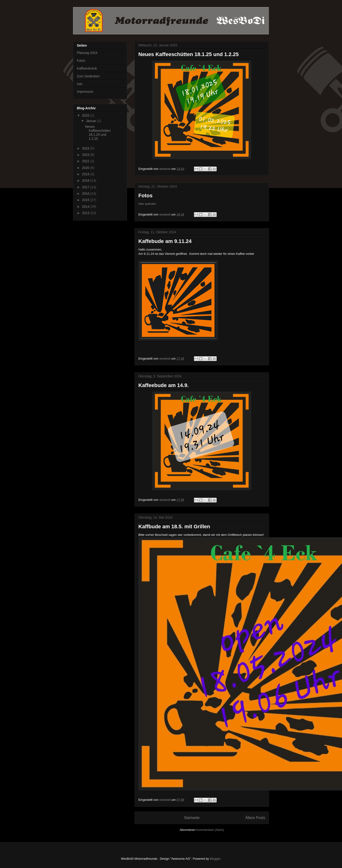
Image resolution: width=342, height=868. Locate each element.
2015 (86, 200)
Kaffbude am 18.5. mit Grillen (174, 527)
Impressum (85, 92)
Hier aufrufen (147, 204)
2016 (86, 194)
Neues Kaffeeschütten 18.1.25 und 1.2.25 (189, 54)
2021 (86, 161)
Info (80, 84)
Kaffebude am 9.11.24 (165, 241)
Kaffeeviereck (87, 68)
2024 (86, 148)
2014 (86, 207)
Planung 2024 (87, 53)
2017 (86, 187)
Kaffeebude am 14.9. (164, 385)
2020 (86, 168)
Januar (91, 121)
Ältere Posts (255, 818)
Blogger (215, 859)
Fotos (145, 196)
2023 (86, 155)
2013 (86, 213)
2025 (86, 115)
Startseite (192, 818)
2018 (86, 181)
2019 (86, 174)
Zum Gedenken (88, 76)
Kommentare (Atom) (210, 830)
